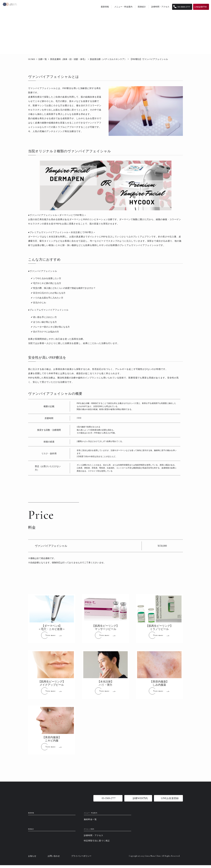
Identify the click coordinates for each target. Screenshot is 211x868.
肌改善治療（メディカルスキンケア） (108, 59)
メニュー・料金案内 (123, 7)
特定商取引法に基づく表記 (97, 843)
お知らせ (32, 859)
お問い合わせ (54, 859)
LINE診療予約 (201, 7)
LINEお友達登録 (170, 798)
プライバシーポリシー (81, 859)
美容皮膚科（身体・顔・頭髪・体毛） (68, 59)
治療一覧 (43, 59)
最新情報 (105, 7)
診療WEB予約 (140, 798)
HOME (32, 59)
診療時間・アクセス (160, 7)
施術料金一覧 (90, 821)
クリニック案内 (94, 831)
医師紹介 (142, 7)
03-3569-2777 (182, 7)
